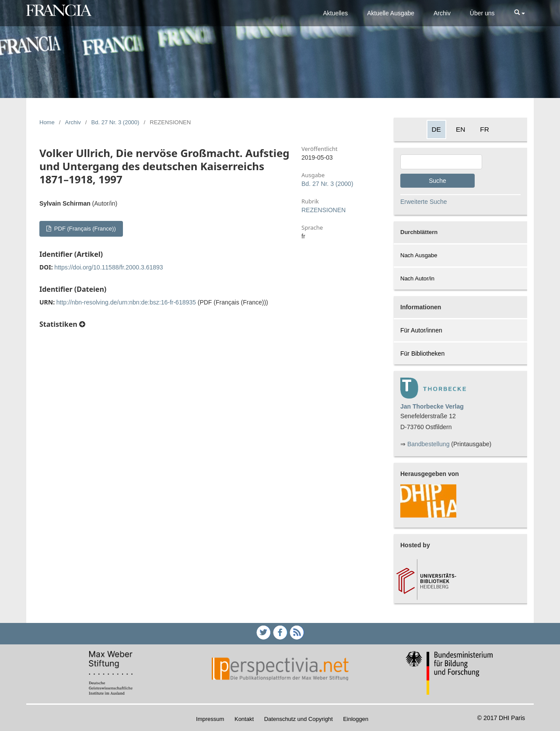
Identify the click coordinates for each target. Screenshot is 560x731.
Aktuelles (335, 13)
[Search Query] (441, 162)
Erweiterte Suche (424, 202)
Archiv (442, 13)
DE (436, 129)
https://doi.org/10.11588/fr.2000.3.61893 (108, 267)
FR (485, 129)
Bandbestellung (429, 444)
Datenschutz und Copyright (299, 719)
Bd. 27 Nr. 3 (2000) (115, 122)
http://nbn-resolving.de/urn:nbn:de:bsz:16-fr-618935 (126, 302)
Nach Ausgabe (419, 255)
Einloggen (356, 719)
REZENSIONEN (324, 210)
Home (47, 122)
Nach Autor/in (417, 278)
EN (460, 129)
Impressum (210, 719)
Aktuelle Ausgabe (391, 13)
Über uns (482, 13)
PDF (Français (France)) (84, 229)
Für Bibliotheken (422, 353)
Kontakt (244, 719)
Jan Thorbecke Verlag (432, 406)
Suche (437, 181)
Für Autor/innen (421, 330)
